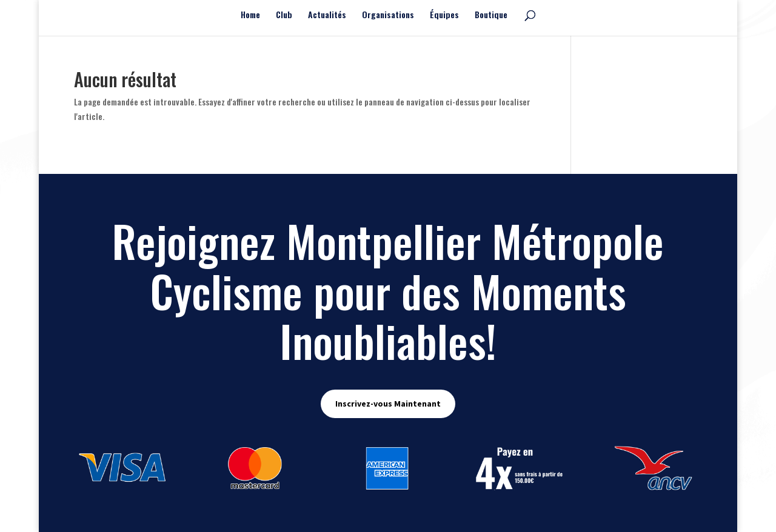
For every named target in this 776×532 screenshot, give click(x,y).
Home (250, 15)
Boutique (491, 15)
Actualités (327, 15)
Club (284, 15)
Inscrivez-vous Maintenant (388, 404)
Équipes (444, 15)
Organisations (388, 15)
